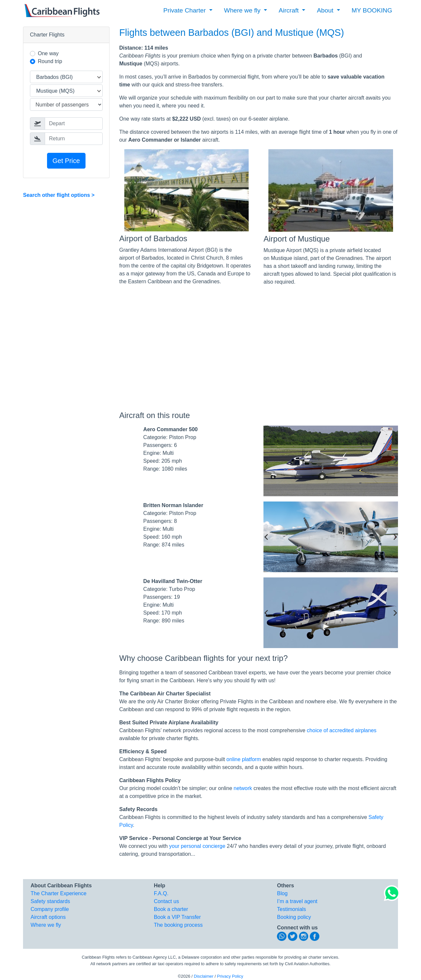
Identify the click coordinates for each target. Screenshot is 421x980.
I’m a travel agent (297, 901)
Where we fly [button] (243, 10)
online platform (244, 759)
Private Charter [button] (186, 10)
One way (48, 53)
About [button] (326, 10)
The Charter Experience (59, 893)
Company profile (50, 909)
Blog (282, 893)
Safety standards (50, 901)
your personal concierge (197, 846)
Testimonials (291, 909)
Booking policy (294, 917)
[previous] (267, 461)
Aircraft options (48, 917)
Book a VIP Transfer (177, 917)
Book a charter (171, 909)
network (243, 788)
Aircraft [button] (289, 10)
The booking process (178, 925)
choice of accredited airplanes (342, 730)
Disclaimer (204, 976)
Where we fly (46, 925)
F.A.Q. (161, 893)
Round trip (50, 61)
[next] (395, 461)
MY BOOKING (372, 10)
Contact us (166, 901)
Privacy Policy (230, 976)
